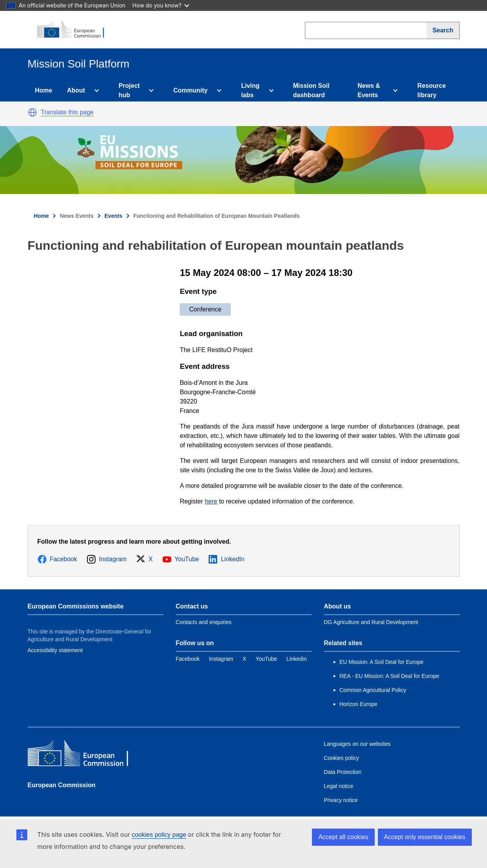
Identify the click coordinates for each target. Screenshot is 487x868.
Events (113, 216)
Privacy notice (341, 800)
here (211, 501)
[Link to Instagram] (221, 659)
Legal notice (339, 786)
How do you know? (161, 5)
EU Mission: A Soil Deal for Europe (382, 662)
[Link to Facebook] (188, 659)
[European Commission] (75, 30)
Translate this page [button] (67, 112)
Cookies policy (342, 758)
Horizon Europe (359, 704)
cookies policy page (159, 835)
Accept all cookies (343, 837)
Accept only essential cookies (425, 837)
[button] (32, 112)
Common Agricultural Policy (373, 690)
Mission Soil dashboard (311, 90)
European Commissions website (76, 606)
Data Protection (343, 772)
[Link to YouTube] (267, 659)
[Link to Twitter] (244, 659)
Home (44, 90)
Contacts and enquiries (204, 622)
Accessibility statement (55, 650)
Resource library (431, 90)
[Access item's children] (95, 91)
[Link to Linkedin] (297, 659)
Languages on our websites (357, 744)
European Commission (62, 785)
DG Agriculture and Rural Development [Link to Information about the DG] (371, 622)
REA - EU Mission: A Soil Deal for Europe (390, 676)
